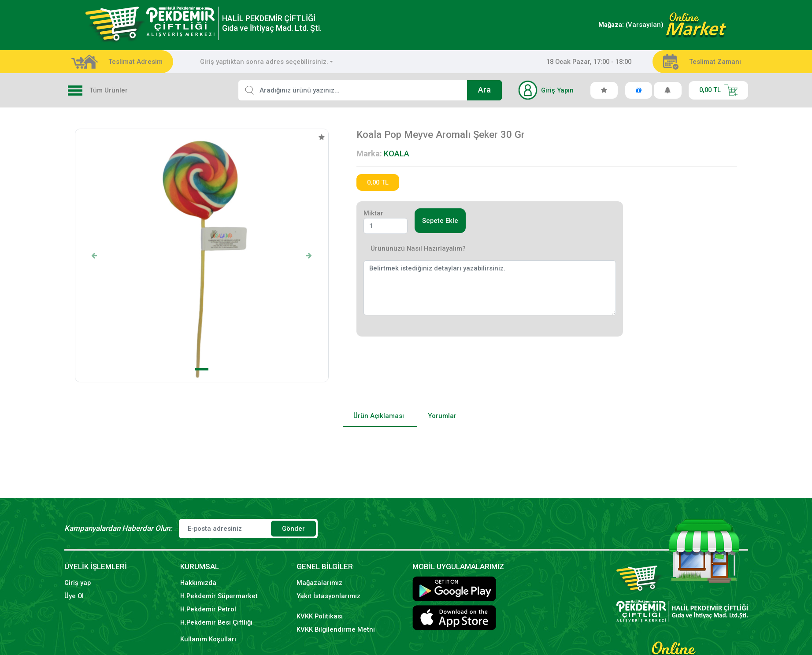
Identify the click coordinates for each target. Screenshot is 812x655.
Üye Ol (74, 596)
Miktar (373, 213)
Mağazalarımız (319, 583)
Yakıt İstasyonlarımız (328, 596)
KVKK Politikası (320, 616)
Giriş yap (78, 583)
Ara (484, 90)
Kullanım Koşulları (208, 639)
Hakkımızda (198, 583)
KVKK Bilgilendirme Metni (336, 629)
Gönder (293, 529)
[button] (94, 255)
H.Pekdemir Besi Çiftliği (216, 622)
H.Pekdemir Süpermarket (219, 596)
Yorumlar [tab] (442, 416)
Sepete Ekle (440, 221)
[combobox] (267, 62)
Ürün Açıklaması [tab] (379, 416)
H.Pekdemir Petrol (208, 609)
